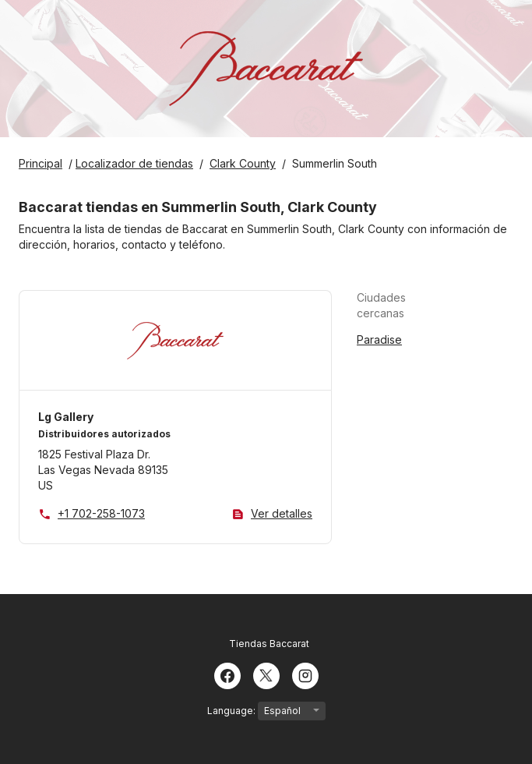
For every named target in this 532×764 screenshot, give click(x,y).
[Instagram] (305, 674)
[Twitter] (266, 674)
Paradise (379, 340)
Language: (266, 711)
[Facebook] (227, 674)
